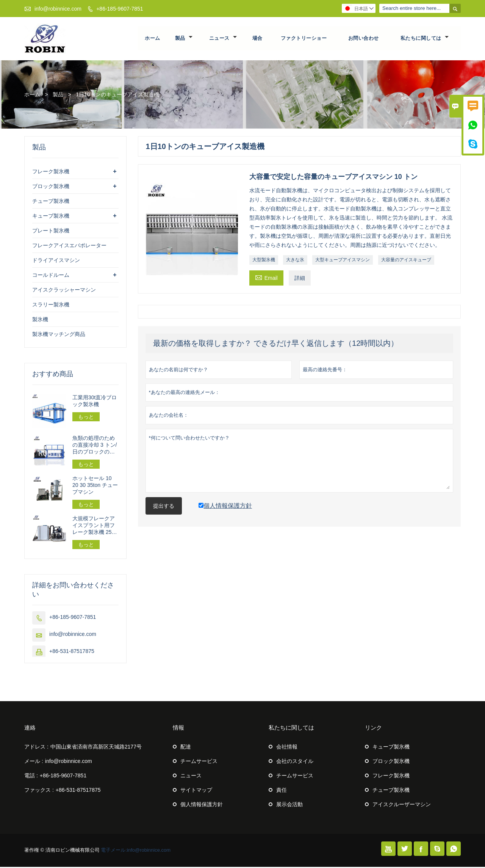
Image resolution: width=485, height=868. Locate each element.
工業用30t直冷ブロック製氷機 (95, 402)
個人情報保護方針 (202, 805)
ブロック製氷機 (51, 187)
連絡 (30, 729)
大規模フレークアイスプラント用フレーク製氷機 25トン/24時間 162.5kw (95, 527)
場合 (257, 39)
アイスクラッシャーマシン (64, 291)
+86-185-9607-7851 (120, 9)
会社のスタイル (295, 762)
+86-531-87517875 (72, 652)
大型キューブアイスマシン (343, 261)
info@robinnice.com (58, 9)
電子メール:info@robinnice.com (136, 851)
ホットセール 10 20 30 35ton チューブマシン (95, 486)
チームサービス (199, 762)
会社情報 (287, 748)
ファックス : (39, 791)
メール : (34, 762)
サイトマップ (196, 791)
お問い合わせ (364, 39)
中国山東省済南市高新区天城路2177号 (96, 748)
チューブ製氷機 (51, 202)
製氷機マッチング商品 (59, 335)
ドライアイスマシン (56, 261)
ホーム (153, 39)
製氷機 (40, 320)
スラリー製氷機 (51, 306)
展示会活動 (289, 805)
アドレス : (36, 748)
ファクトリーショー (304, 39)
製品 (184, 39)
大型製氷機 (264, 261)
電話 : (31, 777)
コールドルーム (51, 276)
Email (266, 278)
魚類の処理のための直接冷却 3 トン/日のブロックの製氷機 (95, 446)
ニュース (223, 39)
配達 (186, 748)
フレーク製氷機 (51, 173)
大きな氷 (295, 261)
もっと (86, 418)
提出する (164, 507)
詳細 (300, 279)
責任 (282, 791)
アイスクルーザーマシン (402, 805)
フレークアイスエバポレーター (69, 246)
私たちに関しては (425, 39)
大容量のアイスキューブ (406, 261)
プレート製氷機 (51, 232)
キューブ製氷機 (51, 217)
